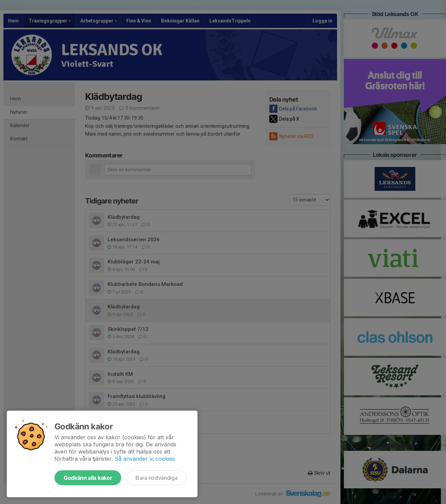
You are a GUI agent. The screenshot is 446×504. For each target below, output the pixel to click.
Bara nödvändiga (156, 478)
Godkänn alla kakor (88, 478)
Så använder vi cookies (145, 459)
